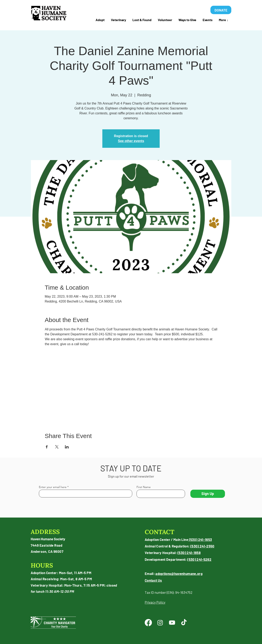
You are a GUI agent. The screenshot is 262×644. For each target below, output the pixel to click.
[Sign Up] (208, 494)
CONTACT (160, 532)
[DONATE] (221, 10)
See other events (131, 141)
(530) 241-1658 (189, 553)
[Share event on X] (57, 447)
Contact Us (153, 580)
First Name (144, 487)
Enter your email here (53, 487)
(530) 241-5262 (199, 559)
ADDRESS (45, 532)
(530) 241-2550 (202, 546)
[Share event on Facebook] (47, 447)
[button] (142, 20)
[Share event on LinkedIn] (67, 447)
